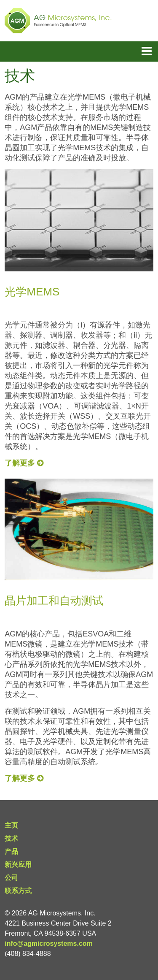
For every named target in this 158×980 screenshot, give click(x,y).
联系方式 (18, 891)
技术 (11, 838)
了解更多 (24, 463)
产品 (11, 851)
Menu (147, 51)
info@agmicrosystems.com (49, 943)
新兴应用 (18, 865)
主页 (11, 825)
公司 (11, 878)
